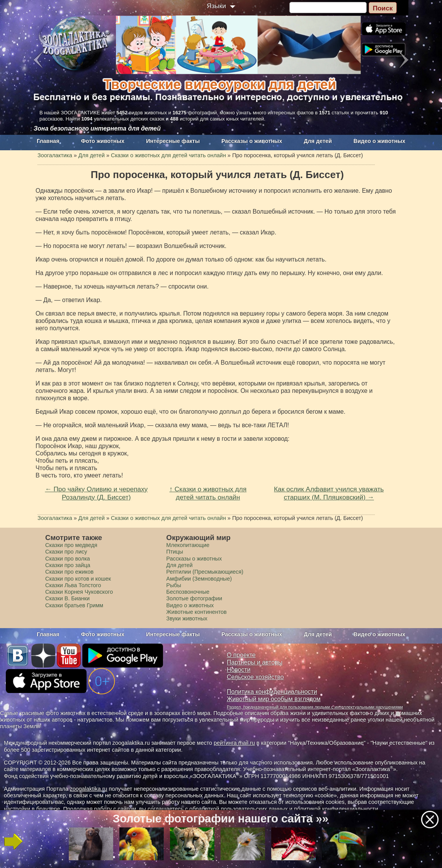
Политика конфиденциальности (272, 692)
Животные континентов (196, 612)
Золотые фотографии (194, 598)
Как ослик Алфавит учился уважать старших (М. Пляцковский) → (329, 493)
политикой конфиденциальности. (337, 809)
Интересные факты (173, 141)
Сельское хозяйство (255, 677)
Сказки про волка (68, 559)
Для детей (318, 141)
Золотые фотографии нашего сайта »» (221, 819)
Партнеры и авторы (255, 662)
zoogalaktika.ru (89, 789)
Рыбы (174, 585)
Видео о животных (379, 141)
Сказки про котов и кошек (78, 579)
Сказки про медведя (71, 545)
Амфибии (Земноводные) (199, 579)
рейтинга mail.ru (234, 743)
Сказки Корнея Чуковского (79, 592)
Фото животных (103, 141)
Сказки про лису (66, 552)
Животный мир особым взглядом (274, 699)
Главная (48, 141)
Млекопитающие (188, 545)
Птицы (175, 552)
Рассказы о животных (252, 141)
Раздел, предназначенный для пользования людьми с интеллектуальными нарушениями (315, 707)
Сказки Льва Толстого (73, 585)
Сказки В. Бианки (67, 598)
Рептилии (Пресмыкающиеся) (205, 572)
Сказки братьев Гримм (74, 605)
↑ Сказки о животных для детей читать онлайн (208, 493)
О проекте (241, 655)
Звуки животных (187, 618)
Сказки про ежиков (69, 572)
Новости (239, 670)
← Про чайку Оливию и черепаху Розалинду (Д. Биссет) (96, 493)
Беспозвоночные (188, 592)
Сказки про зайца (68, 565)
